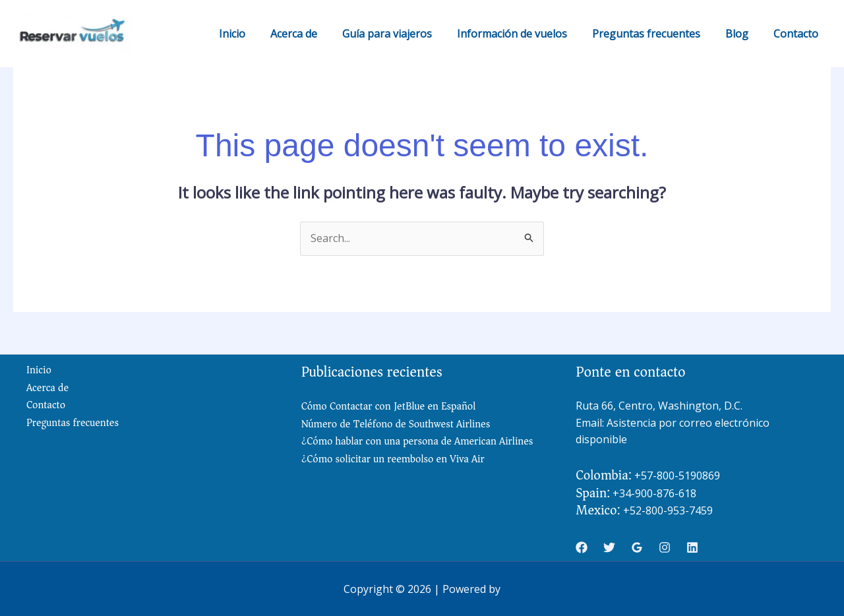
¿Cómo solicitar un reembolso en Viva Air (394, 459)
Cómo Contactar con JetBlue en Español (389, 406)
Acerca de (316, 34)
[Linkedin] (692, 547)
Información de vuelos (526, 34)
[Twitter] (609, 547)
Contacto (798, 34)
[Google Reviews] (637, 547)
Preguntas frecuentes (656, 34)
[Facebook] (582, 547)
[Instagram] (665, 547)
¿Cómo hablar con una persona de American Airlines (418, 441)
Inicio (258, 34)
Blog (743, 34)
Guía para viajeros (405, 34)
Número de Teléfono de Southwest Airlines (396, 424)
